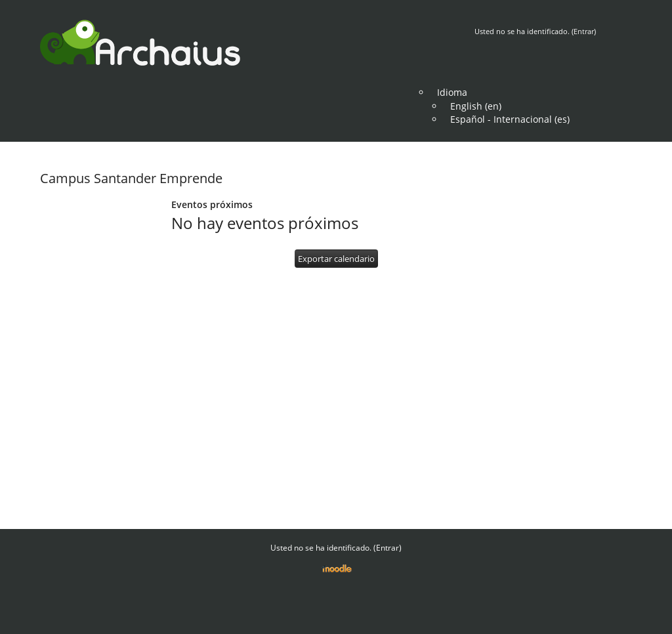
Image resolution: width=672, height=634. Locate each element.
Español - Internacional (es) (510, 119)
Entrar (584, 31)
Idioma (452, 92)
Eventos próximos (212, 204)
